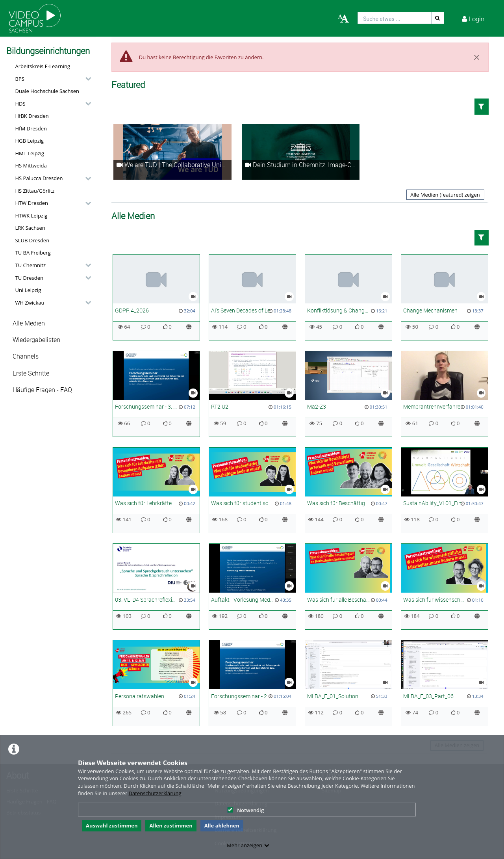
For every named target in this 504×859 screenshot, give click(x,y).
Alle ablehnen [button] (222, 826)
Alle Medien (29, 323)
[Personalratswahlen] (156, 683)
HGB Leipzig (30, 141)
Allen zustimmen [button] (171, 826)
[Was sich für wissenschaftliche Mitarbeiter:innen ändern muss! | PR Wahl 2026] (445, 587)
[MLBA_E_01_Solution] (348, 683)
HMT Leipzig (30, 153)
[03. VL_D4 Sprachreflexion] (156, 587)
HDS (20, 104)
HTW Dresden (32, 203)
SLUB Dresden (32, 240)
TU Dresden (29, 278)
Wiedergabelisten (36, 340)
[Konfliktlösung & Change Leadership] (348, 297)
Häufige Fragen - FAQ (42, 390)
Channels (26, 356)
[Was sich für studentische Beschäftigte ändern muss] (252, 490)
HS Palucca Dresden (39, 178)
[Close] (477, 57)
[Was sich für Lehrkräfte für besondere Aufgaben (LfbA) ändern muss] (156, 490)
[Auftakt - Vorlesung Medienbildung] (252, 587)
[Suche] (438, 18)
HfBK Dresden (32, 116)
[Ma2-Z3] (348, 394)
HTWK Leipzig (31, 216)
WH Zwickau (30, 303)
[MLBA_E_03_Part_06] (445, 683)
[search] (395, 18)
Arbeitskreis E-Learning (43, 66)
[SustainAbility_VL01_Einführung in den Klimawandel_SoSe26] (445, 490)
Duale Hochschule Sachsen (47, 91)
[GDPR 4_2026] (156, 297)
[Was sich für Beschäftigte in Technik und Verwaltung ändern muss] (348, 490)
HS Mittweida (31, 165)
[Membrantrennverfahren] (445, 394)
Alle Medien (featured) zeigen (445, 195)
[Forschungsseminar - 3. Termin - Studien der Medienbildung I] (156, 394)
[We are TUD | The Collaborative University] (172, 152)
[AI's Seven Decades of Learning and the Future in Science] (252, 297)
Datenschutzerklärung (155, 793)
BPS (20, 79)
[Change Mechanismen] (445, 297)
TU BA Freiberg (33, 253)
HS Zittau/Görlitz (35, 191)
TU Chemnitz (31, 265)
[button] (51, 79)
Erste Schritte (31, 373)
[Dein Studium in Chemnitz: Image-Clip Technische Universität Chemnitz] (301, 152)
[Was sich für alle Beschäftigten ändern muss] (348, 587)
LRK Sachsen (30, 228)
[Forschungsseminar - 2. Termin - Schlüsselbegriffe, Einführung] (252, 683)
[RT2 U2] (252, 394)
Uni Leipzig (28, 290)
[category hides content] (86, 79)
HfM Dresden (31, 128)
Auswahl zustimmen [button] (112, 826)
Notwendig (246, 810)
